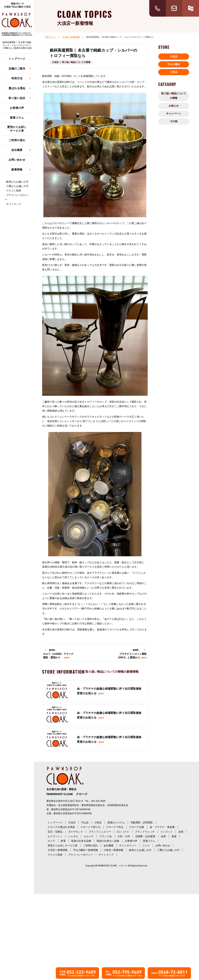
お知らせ (174, 106)
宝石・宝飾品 (55, 832)
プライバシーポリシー (81, 855)
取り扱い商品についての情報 (174, 96)
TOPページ (50, 37)
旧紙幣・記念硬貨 (145, 836)
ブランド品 (105, 836)
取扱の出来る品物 (81, 841)
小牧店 (174, 72)
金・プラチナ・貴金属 (162, 827)
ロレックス (123, 832)
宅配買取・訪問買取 (142, 823)
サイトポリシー (128, 846)
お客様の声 (17, 108)
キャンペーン (174, 114)
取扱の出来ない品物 (108, 841)
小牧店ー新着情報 (113, 850)
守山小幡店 (174, 64)
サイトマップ (14, 204)
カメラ (51, 841)
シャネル (73, 836)
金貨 (181, 832)
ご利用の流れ (17, 140)
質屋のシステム (116, 823)
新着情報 (17, 170)
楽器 (174, 836)
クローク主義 (137, 827)
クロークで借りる (90, 827)
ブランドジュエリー (100, 832)
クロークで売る (115, 827)
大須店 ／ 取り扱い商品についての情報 (71, 62)
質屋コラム (17, 118)
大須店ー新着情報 (71, 37)
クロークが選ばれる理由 (61, 827)
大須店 (174, 56)
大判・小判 (124, 836)
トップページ (17, 59)
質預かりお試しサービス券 (17, 129)
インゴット (167, 832)
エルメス (89, 836)
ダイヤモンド (76, 832)
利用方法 (17, 78)
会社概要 (17, 150)
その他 (174, 121)
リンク (146, 846)
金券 (163, 836)
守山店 (85, 823)
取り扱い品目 (17, 98)
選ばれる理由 (17, 88)
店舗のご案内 (17, 69)
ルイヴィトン (55, 836)
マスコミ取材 (14, 191)
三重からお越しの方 (17, 186)
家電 (63, 841)
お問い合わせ (17, 160)
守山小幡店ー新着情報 (86, 850)
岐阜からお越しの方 (17, 182)
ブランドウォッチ (145, 832)
